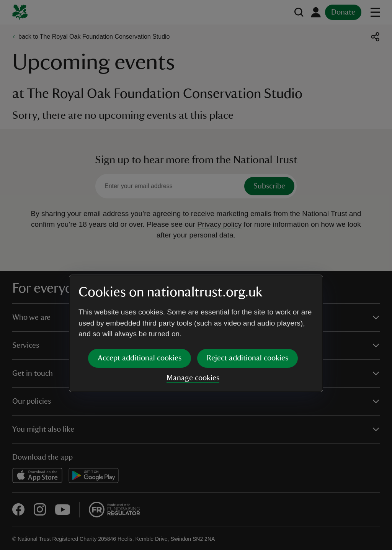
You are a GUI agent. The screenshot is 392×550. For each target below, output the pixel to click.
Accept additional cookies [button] (140, 300)
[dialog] (196, 275)
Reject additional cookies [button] (247, 300)
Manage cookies (193, 319)
